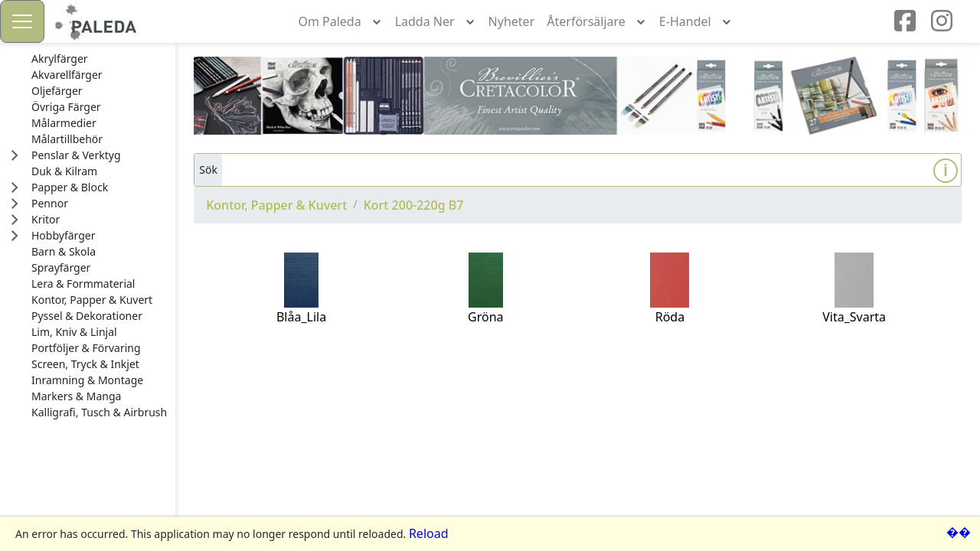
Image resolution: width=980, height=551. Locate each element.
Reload (429, 533)
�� (959, 532)
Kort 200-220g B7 (414, 205)
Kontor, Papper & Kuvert (276, 205)
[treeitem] (99, 59)
